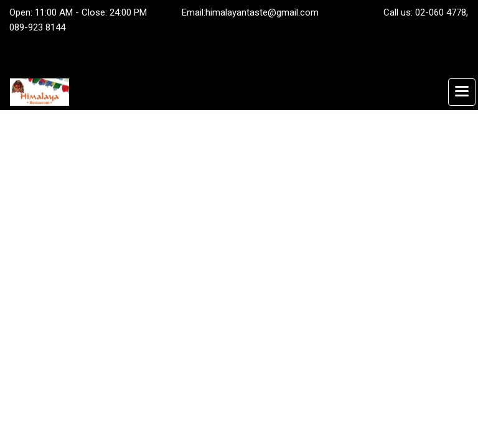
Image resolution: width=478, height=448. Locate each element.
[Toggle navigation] (462, 92)
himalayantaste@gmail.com (262, 12)
